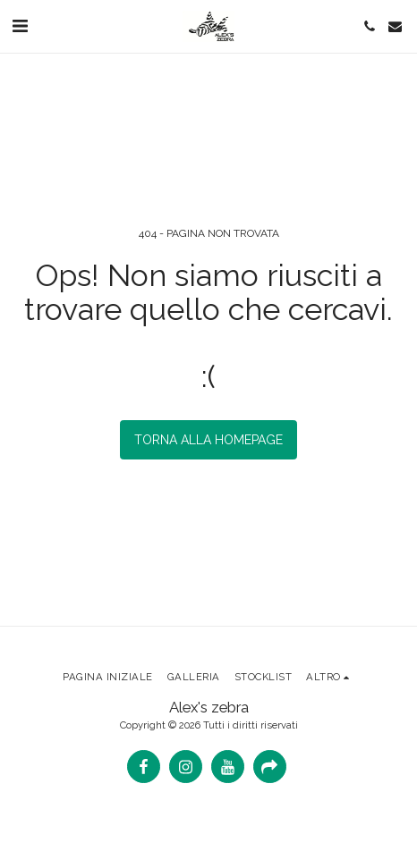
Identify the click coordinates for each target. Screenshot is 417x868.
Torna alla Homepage (208, 440)
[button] (20, 26)
